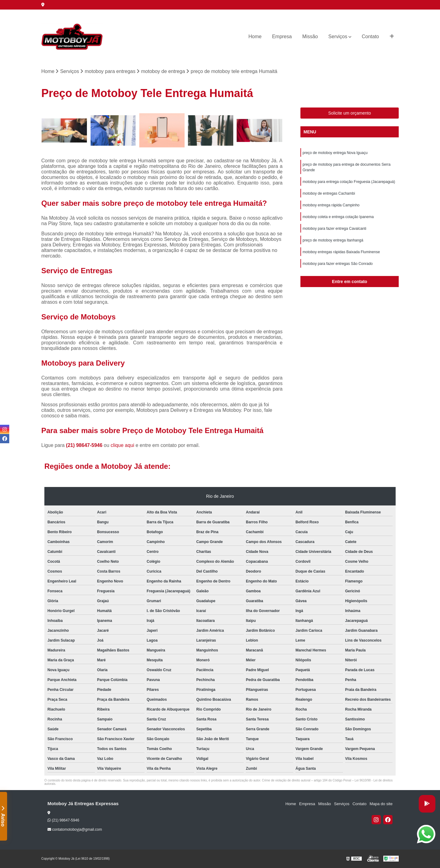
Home (255, 37)
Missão (310, 37)
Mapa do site (381, 804)
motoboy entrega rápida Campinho (331, 205)
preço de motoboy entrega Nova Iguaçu (335, 153)
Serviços (338, 37)
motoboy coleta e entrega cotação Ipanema (338, 217)
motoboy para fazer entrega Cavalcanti (334, 229)
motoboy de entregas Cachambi (329, 193)
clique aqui (122, 445)
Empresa (282, 37)
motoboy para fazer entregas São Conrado (338, 264)
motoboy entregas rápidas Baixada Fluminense (341, 252)
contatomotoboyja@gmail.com (75, 829)
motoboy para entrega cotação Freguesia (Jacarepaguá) (349, 182)
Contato (370, 37)
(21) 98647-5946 (85, 445)
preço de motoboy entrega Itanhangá (333, 240)
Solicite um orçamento (350, 113)
